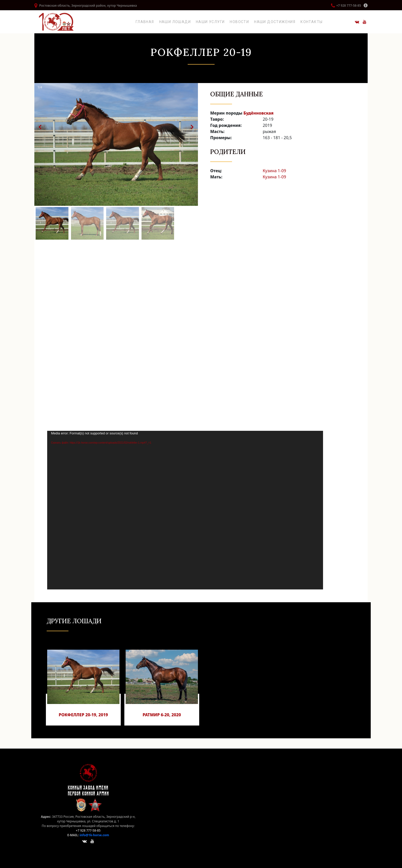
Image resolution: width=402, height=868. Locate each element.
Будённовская (258, 113)
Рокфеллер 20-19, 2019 (83, 715)
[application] (185, 510)
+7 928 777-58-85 (349, 6)
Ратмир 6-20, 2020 (162, 715)
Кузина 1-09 (274, 171)
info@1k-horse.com (94, 835)
